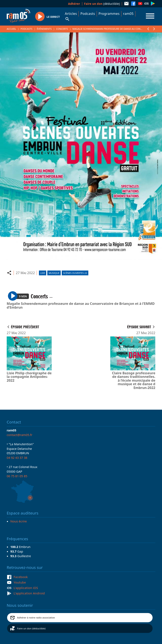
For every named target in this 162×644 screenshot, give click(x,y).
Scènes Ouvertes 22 (75, 273)
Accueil (11, 29)
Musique (54, 273)
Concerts (62, 29)
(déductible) (102, 4)
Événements (44, 29)
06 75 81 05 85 (17, 476)
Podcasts (88, 14)
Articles (71, 14)
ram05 (128, 14)
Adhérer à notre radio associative (36, 618)
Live (43, 273)
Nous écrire (19, 521)
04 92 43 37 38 (17, 458)
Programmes (109, 14)
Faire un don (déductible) (31, 628)
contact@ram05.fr (20, 435)
